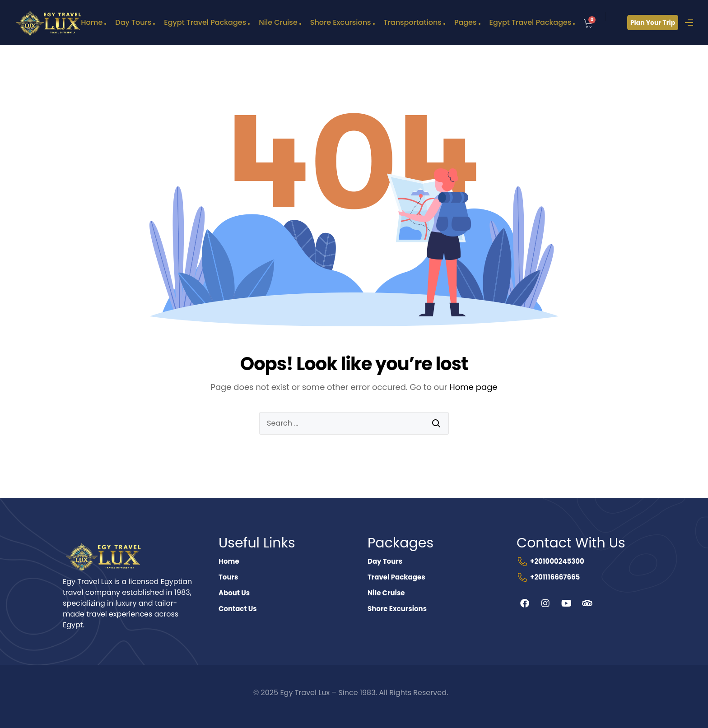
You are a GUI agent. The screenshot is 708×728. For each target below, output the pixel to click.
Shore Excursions (341, 22)
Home (92, 22)
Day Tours (133, 22)
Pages (466, 22)
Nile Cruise (278, 22)
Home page (473, 387)
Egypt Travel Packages (205, 22)
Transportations (413, 22)
